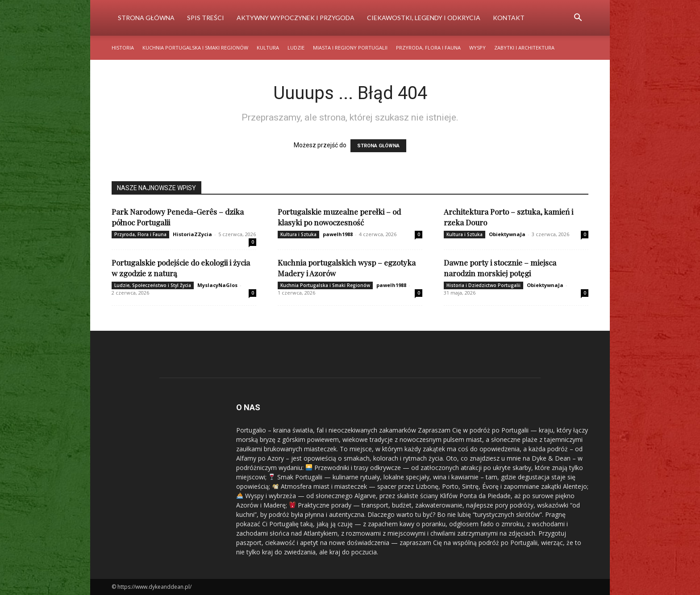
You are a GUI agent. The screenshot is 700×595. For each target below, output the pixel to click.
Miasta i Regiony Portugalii (350, 48)
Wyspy (477, 48)
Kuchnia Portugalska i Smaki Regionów (195, 48)
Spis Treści (206, 18)
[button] (578, 19)
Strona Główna (146, 18)
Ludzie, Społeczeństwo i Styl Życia (153, 285)
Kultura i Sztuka (298, 234)
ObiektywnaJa (507, 234)
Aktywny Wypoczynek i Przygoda (296, 18)
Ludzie (296, 48)
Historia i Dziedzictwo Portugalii (483, 285)
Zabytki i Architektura (524, 48)
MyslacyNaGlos (217, 285)
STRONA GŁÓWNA (378, 146)
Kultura (268, 48)
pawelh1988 (338, 234)
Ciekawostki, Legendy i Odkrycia (424, 18)
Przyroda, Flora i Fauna (428, 48)
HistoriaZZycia (192, 234)
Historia (123, 48)
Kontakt (509, 18)
